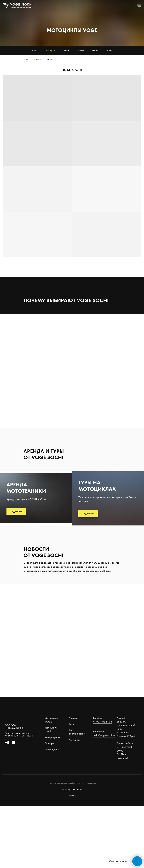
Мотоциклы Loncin (51, 792)
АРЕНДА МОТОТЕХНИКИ (26, 521)
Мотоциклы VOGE (51, 782)
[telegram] (7, 806)
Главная (26, 59)
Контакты (74, 802)
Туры (71, 786)
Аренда (73, 780)
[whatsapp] (13, 806)
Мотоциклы (37, 59)
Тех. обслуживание (77, 794)
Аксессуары (52, 812)
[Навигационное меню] (139, 6)
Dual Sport (49, 59)
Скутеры (49, 805)
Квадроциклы (53, 799)
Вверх (72, 858)
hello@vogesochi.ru (104, 797)
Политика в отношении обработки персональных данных (72, 845)
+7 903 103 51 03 (102, 784)
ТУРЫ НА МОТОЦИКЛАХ (97, 517)
